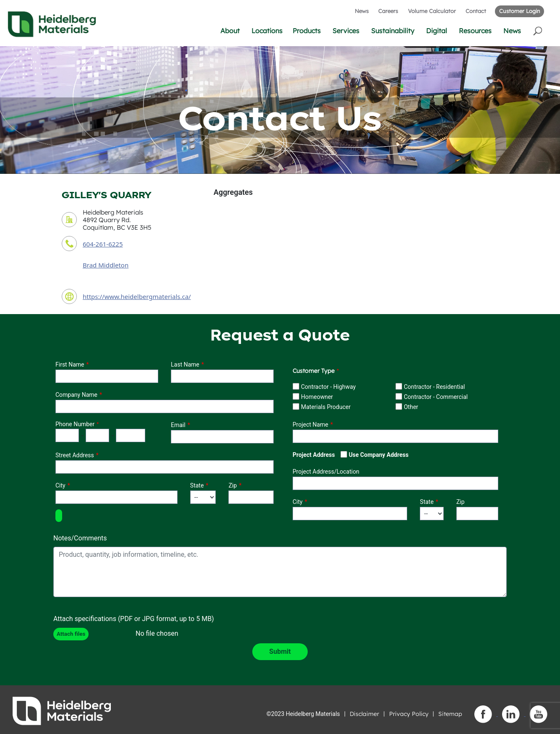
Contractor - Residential (434, 387)
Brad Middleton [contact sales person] (106, 265)
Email (178, 425)
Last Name (185, 364)
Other (411, 407)
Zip (233, 485)
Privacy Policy (409, 714)
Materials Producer (326, 407)
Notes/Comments (80, 538)
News (362, 11)
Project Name (310, 425)
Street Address (75, 455)
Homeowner (317, 397)
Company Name (76, 395)
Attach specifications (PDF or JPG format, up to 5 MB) (134, 619)
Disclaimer (364, 714)
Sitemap (450, 714)
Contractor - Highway (328, 387)
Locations (267, 31)
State (197, 485)
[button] (538, 30)
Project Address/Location (326, 472)
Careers (388, 11)
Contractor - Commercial (436, 397)
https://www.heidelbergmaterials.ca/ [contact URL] (137, 296)
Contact (476, 11)
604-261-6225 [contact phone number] (103, 244)
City (60, 485)
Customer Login (519, 11)
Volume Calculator (432, 11)
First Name (70, 364)
